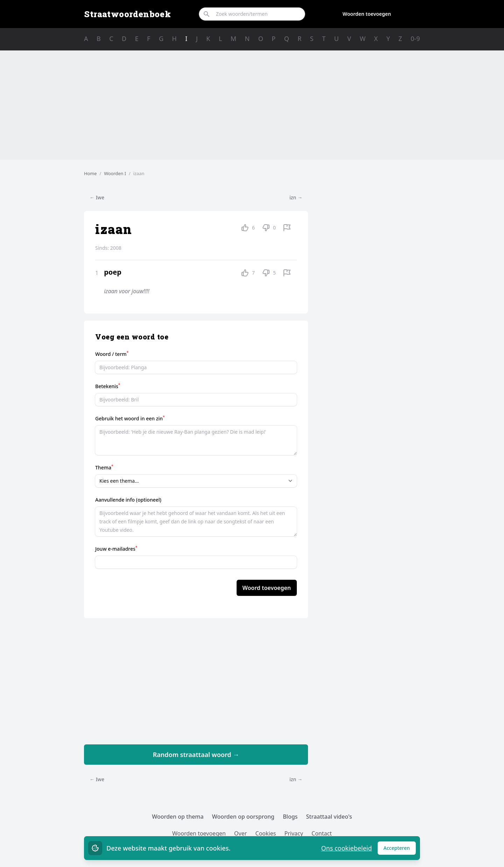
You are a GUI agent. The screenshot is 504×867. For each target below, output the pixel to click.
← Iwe (97, 197)
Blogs (290, 817)
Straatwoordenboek (127, 14)
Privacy (294, 833)
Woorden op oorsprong (243, 817)
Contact (322, 833)
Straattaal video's (329, 817)
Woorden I (115, 173)
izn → (296, 197)
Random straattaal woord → (196, 755)
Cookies (266, 833)
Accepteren (400, 850)
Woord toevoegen (267, 588)
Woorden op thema (178, 817)
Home (90, 173)
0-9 (415, 39)
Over (240, 833)
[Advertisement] (252, 105)
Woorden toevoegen (367, 14)
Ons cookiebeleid (346, 848)
